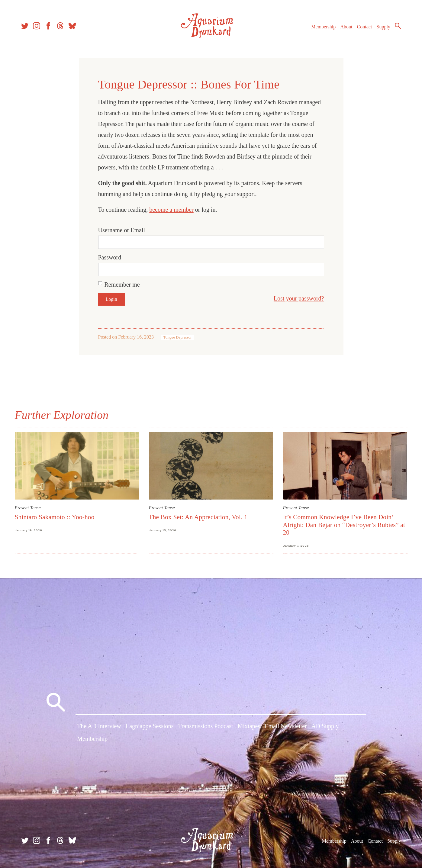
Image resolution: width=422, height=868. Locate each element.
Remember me (122, 285)
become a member (171, 210)
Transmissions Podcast (205, 726)
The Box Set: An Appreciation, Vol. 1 (198, 517)
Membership (323, 27)
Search (398, 26)
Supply (383, 27)
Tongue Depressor (177, 337)
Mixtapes (249, 726)
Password (110, 257)
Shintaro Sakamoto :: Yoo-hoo (55, 517)
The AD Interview (99, 726)
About (346, 27)
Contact (365, 27)
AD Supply (325, 726)
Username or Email (122, 230)
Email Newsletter (286, 726)
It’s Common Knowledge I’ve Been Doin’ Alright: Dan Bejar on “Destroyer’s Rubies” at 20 (344, 525)
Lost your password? (299, 298)
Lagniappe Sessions (150, 726)
